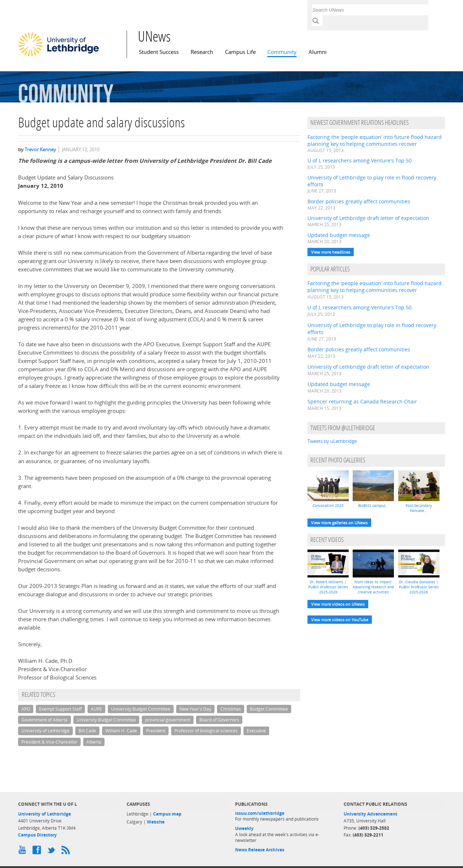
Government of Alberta (44, 720)
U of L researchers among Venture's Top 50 (360, 160)
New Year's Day (195, 709)
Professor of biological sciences (206, 731)
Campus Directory (37, 835)
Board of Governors (219, 720)
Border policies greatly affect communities (359, 201)
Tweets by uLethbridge (332, 441)
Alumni (318, 52)
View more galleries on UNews (339, 523)
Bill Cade (87, 731)
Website (156, 822)
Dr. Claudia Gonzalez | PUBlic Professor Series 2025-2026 (419, 587)
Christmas (231, 709)
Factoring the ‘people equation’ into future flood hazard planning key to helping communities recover (375, 140)
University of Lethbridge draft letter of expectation (368, 218)
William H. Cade (121, 731)
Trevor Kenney (40, 149)
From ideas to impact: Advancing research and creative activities (373, 587)
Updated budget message (339, 235)
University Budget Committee (141, 709)
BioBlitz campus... (373, 505)
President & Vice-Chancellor (49, 742)
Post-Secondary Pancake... (419, 508)
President (156, 731)
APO (26, 709)
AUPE (96, 709)
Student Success (159, 52)
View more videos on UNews (338, 604)
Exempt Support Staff (60, 709)
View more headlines (331, 252)
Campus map (167, 814)
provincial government (168, 720)
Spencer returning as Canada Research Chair (362, 401)
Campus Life (240, 52)
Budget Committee (269, 709)
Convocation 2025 (328, 505)
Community (282, 52)
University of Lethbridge (45, 731)
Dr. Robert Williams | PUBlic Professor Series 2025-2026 (328, 587)
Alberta (94, 742)
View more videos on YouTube (340, 620)
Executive (256, 731)
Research (202, 52)
